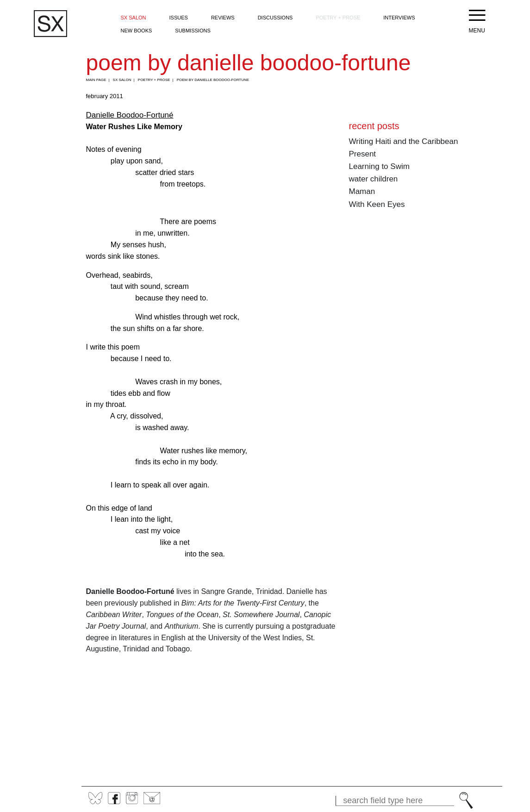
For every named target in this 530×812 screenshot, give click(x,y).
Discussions (275, 18)
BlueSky (95, 798)
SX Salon (134, 18)
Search (466, 800)
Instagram (132, 798)
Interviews (399, 18)
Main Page (96, 80)
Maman (362, 191)
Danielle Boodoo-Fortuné (130, 115)
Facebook (114, 798)
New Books (137, 31)
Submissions (193, 31)
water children (374, 179)
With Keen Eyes (377, 204)
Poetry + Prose (338, 18)
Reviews (223, 18)
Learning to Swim (379, 166)
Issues (179, 18)
